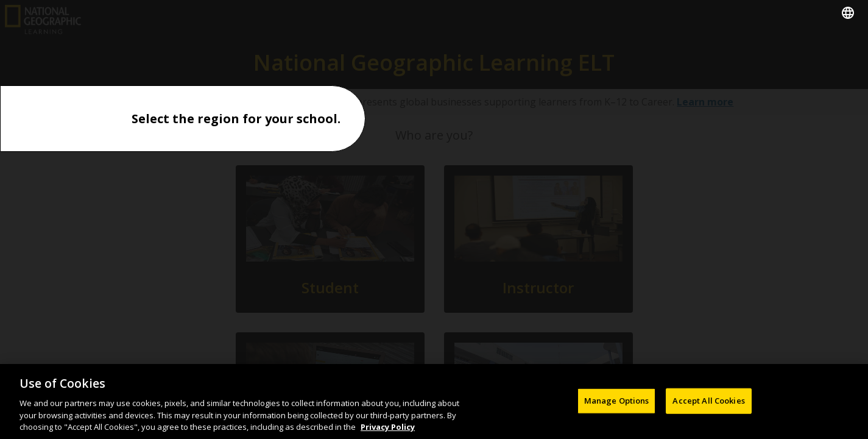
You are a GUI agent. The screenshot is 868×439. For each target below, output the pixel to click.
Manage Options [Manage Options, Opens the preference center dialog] (617, 404)
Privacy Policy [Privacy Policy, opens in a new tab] (388, 431)
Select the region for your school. (236, 119)
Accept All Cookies (708, 404)
